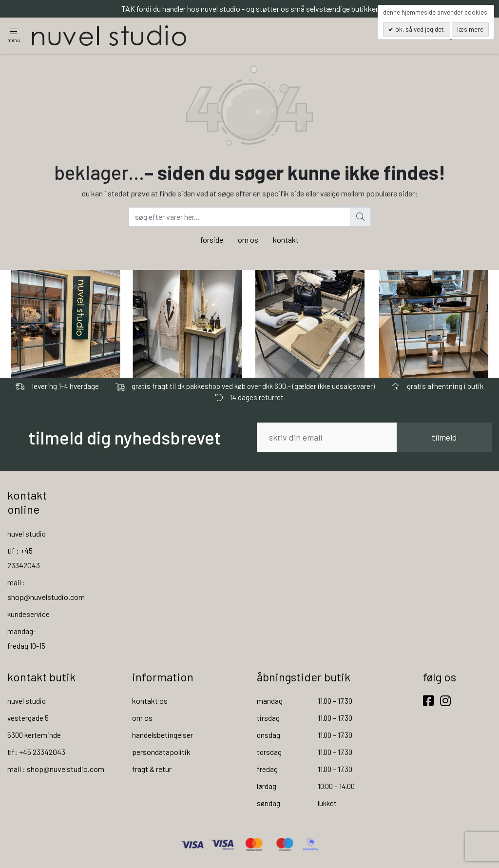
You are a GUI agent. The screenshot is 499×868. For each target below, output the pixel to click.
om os (248, 240)
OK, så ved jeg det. (419, 29)
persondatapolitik (161, 752)
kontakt (286, 240)
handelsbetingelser (163, 735)
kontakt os (150, 701)
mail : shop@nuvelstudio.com (56, 769)
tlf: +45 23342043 (36, 752)
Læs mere (470, 29)
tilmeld (444, 437)
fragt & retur (152, 769)
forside (212, 240)
